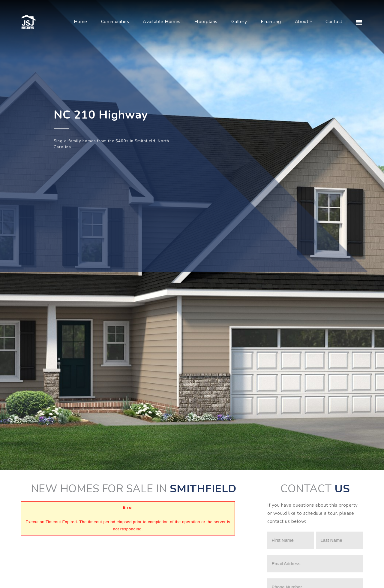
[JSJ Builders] (28, 22)
